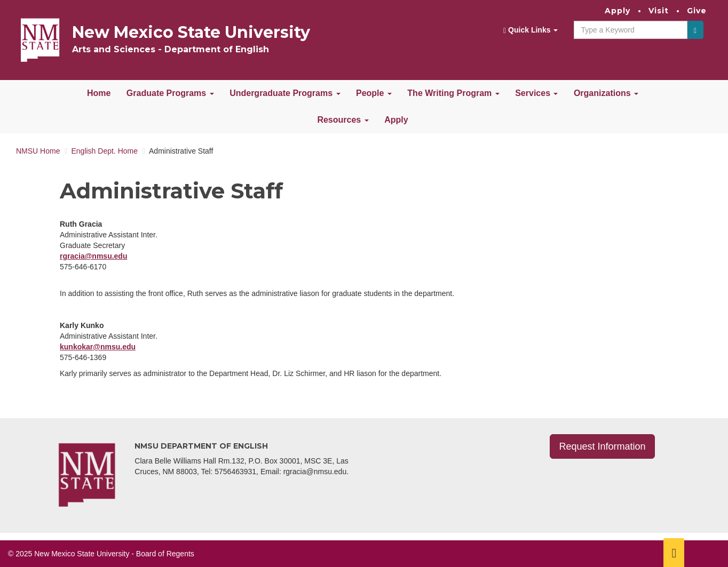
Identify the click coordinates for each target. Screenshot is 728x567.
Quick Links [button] (531, 30)
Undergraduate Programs (285, 93)
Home (99, 93)
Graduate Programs (170, 93)
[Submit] (695, 30)
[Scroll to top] (674, 553)
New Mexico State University (191, 32)
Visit (659, 11)
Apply (618, 11)
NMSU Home (38, 151)
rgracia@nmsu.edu (93, 256)
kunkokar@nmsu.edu (98, 347)
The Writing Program (453, 93)
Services (536, 93)
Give (697, 11)
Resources (343, 120)
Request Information (602, 446)
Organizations (606, 93)
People (374, 93)
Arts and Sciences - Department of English (171, 49)
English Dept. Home (104, 151)
